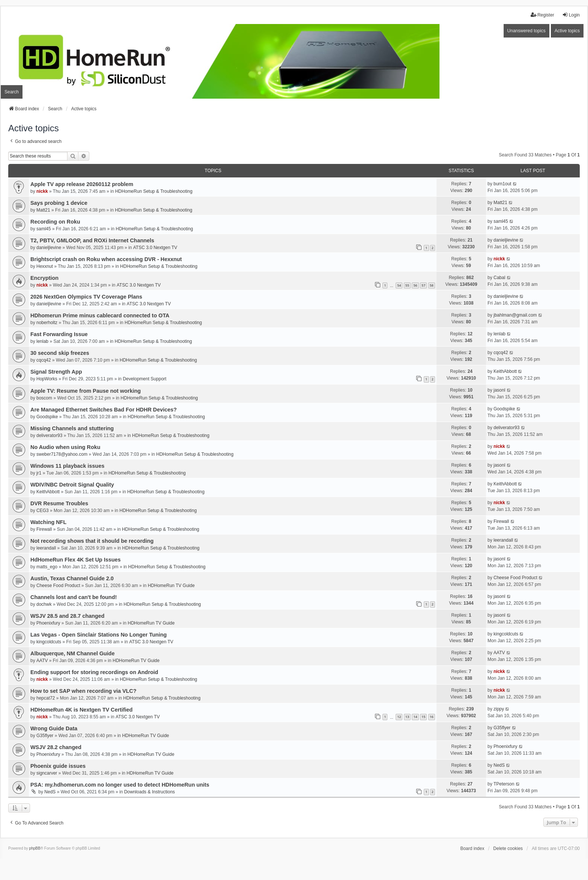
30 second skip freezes (60, 353)
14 (415, 717)
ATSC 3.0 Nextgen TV (155, 248)
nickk (42, 191)
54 (399, 285)
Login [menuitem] (571, 15)
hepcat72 (46, 698)
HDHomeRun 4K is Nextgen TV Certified (82, 710)
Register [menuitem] (542, 15)
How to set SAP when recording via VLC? (83, 691)
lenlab (42, 341)
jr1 (39, 473)
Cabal (499, 278)
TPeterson (504, 784)
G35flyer (45, 736)
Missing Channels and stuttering (72, 428)
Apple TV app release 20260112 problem (82, 184)
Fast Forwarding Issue (59, 334)
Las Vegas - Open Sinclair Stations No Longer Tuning (99, 635)
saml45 (44, 229)
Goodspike (47, 417)
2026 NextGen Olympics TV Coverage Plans (86, 297)
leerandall (46, 548)
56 (415, 285)
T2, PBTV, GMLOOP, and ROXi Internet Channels (92, 240)
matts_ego (47, 567)
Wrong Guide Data (54, 728)
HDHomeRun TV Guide (171, 586)
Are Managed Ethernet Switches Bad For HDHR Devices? (103, 410)
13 (407, 717)
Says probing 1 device (59, 203)
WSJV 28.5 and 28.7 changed (67, 616)
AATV (42, 661)
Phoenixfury (48, 623)
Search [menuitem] (12, 92)
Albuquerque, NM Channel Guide (73, 653)
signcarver (47, 773)
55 (407, 285)
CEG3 (43, 511)
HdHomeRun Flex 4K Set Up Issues (76, 560)
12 (399, 717)
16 (432, 717)
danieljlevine (49, 248)
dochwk (44, 604)
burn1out (502, 184)
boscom (44, 398)
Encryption (44, 278)
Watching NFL (48, 522)
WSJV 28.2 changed (56, 747)
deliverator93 (49, 435)
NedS (499, 765)
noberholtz (47, 323)
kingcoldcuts (49, 642)
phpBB (35, 848)
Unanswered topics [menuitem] (526, 31)
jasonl (499, 390)
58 (432, 285)
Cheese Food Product (58, 586)
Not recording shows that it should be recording (92, 541)
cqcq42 (44, 360)
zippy (499, 709)
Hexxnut (45, 266)
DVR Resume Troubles (59, 503)
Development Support (145, 379)
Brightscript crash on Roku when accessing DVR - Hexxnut (106, 259)
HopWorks (47, 379)
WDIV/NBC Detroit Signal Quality (72, 485)
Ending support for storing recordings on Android (94, 672)
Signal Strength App (56, 372)
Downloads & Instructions (149, 792)
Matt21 (43, 210)
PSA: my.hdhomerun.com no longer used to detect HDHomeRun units (120, 785)
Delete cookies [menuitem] (508, 848)
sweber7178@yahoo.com (62, 454)
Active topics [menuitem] (567, 31)
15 (423, 717)
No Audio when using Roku (65, 447)
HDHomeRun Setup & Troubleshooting (154, 191)
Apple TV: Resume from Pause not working (85, 391)
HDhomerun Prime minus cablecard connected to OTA (100, 315)
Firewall (44, 529)
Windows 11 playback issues (67, 466)
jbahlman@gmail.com (515, 315)
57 (423, 285)
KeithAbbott (505, 371)
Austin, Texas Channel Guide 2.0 (72, 578)
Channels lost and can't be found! (73, 597)
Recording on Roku (55, 222)
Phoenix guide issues (58, 766)
